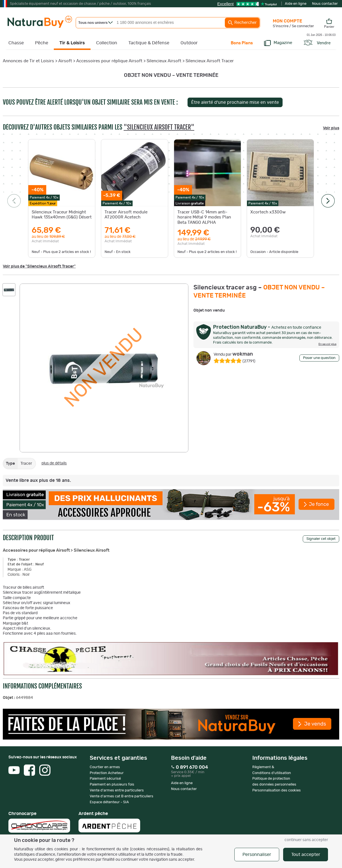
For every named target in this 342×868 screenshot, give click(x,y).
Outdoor (189, 43)
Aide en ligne (296, 4)
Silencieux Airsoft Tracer (210, 61)
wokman (233, 354)
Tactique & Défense (149, 43)
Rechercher (242, 23)
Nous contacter (325, 4)
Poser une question (319, 358)
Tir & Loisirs (72, 43)
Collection (107, 43)
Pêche (42, 43)
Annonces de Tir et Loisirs (28, 61)
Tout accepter (306, 855)
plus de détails (54, 463)
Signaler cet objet (321, 539)
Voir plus (331, 128)
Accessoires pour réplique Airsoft (109, 61)
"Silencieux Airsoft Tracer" (159, 127)
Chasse (16, 43)
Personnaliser (257, 855)
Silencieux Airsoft (164, 61)
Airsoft (65, 61)
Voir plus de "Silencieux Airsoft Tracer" (39, 266)
